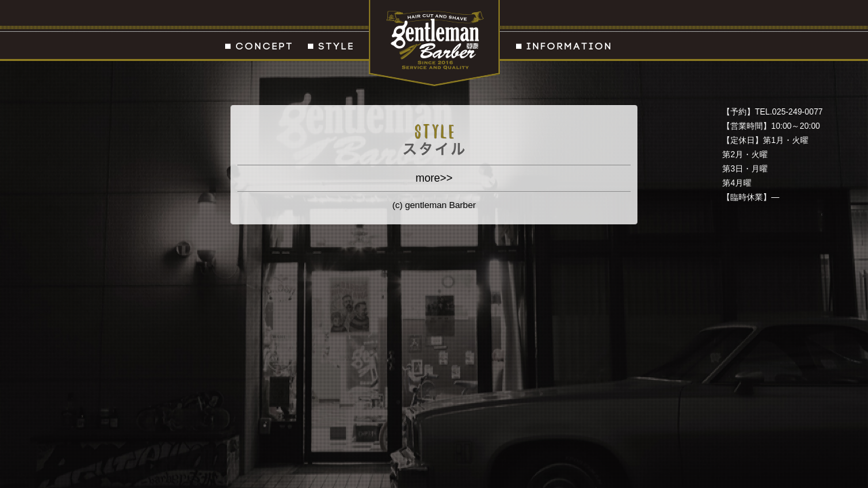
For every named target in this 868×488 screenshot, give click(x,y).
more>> (434, 178)
